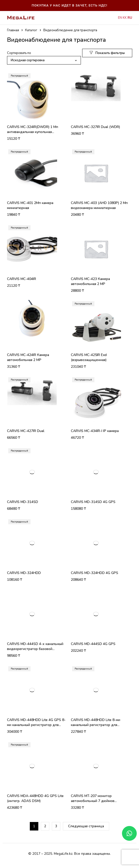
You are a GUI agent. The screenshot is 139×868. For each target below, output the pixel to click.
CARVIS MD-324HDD (24, 573)
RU (130, 18)
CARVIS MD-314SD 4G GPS (93, 502)
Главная (13, 30)
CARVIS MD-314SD (23, 502)
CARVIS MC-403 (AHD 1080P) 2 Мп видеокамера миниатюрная (99, 205)
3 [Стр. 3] (56, 826)
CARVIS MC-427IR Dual (26, 431)
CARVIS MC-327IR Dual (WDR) (95, 127)
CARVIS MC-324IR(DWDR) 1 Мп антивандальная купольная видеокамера (33, 132)
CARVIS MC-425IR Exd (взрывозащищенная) (89, 357)
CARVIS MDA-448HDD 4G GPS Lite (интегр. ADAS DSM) (35, 798)
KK (125, 18)
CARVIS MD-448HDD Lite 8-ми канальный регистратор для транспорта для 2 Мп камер (96, 725)
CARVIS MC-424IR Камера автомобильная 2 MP (28, 357)
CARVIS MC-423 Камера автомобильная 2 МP (90, 281)
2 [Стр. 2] (45, 826)
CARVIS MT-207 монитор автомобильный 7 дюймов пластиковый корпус (93, 801)
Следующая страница (86, 826)
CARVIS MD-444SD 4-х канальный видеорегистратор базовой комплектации (35, 649)
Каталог (31, 30)
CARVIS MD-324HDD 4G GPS (95, 573)
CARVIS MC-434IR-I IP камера (95, 431)
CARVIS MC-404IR (22, 279)
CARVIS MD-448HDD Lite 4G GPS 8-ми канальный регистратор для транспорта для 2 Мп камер (36, 725)
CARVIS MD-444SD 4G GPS (93, 644)
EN (120, 18)
